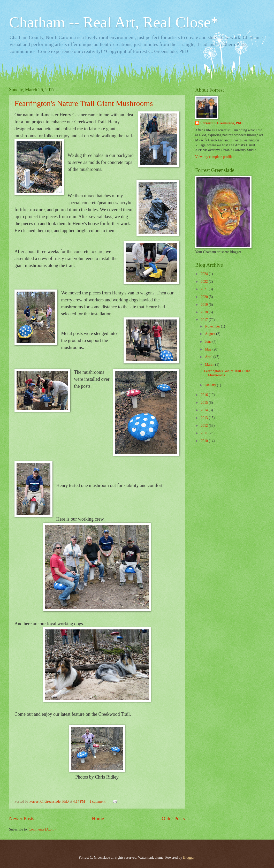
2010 (205, 441)
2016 (205, 395)
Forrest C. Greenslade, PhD (221, 123)
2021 (205, 289)
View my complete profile (214, 157)
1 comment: (98, 801)
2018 (205, 312)
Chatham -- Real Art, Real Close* (114, 22)
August (211, 334)
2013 (205, 418)
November (213, 326)
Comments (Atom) (42, 829)
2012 (205, 426)
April (209, 357)
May (209, 349)
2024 (205, 274)
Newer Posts (22, 818)
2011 (205, 433)
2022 (205, 282)
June (209, 342)
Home (98, 818)
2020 (205, 297)
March (210, 365)
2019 (205, 305)
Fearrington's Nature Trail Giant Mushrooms (84, 103)
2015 (205, 403)
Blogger (189, 858)
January (211, 385)
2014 (205, 410)
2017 (205, 320)
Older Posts (173, 818)
